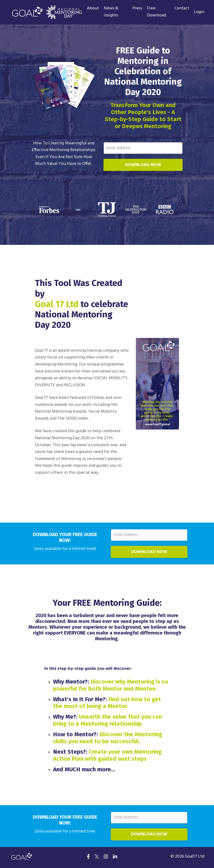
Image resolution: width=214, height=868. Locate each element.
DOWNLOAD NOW (143, 165)
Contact (182, 8)
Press (137, 8)
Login (199, 12)
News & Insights (111, 12)
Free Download (156, 12)
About (93, 8)
